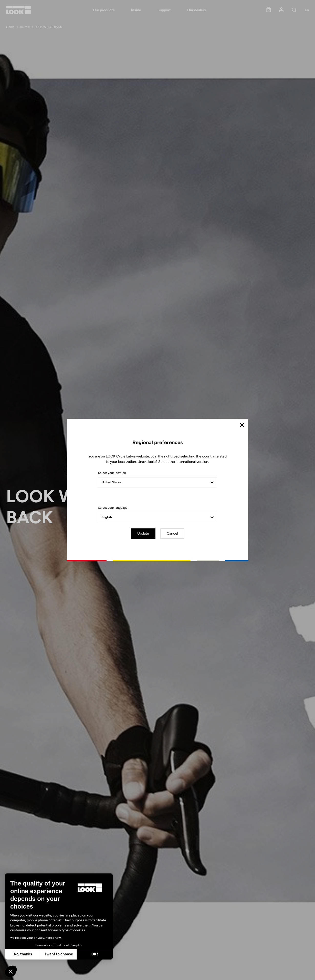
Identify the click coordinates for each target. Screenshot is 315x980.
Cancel (172, 533)
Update (143, 533)
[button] (11, 971)
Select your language (113, 508)
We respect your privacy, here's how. (36, 938)
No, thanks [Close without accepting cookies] (23, 954)
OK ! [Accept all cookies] (94, 954)
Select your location (112, 473)
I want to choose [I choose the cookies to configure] (59, 954)
